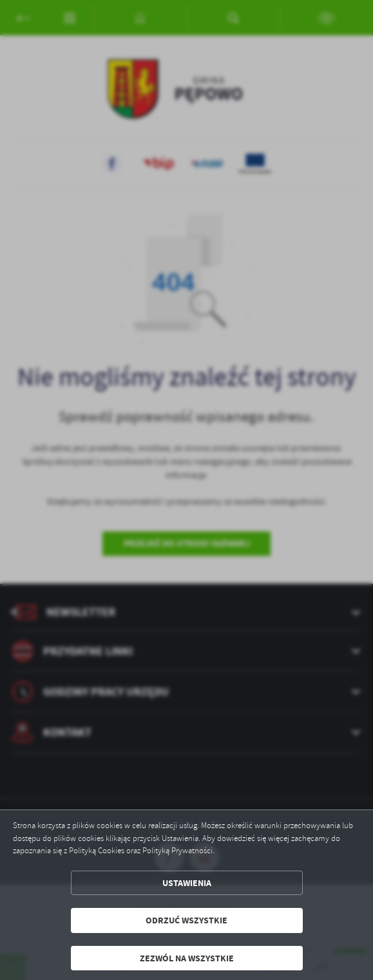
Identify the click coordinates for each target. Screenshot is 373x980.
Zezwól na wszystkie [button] (187, 958)
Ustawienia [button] (187, 883)
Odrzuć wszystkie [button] (186, 920)
